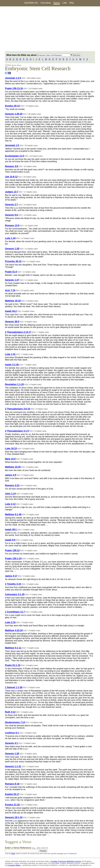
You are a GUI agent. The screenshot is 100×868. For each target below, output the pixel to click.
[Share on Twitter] (6, 73)
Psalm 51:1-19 (13, 665)
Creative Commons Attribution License (66, 861)
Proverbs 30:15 (13, 261)
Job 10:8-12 (11, 177)
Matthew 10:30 (13, 467)
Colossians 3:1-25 (15, 594)
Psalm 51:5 (11, 272)
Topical (57, 3)
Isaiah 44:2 (11, 311)
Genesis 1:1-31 (13, 766)
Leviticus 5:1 (12, 733)
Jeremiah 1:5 (12, 145)
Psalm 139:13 (12, 550)
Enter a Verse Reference (26, 848)
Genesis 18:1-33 (14, 817)
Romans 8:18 (12, 784)
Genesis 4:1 (11, 743)
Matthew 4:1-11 (13, 648)
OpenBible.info (31, 3)
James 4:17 (11, 576)
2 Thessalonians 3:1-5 (17, 431)
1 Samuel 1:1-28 (14, 687)
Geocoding (46, 3)
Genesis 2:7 (11, 205)
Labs (65, 3)
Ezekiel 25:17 (12, 794)
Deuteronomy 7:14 (15, 722)
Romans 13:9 (12, 225)
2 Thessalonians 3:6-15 (18, 409)
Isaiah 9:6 (10, 540)
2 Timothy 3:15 (13, 584)
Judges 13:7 (12, 192)
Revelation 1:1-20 (14, 384)
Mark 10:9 (10, 459)
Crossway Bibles (14, 865)
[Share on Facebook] (10, 73)
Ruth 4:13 (10, 712)
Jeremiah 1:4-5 (13, 78)
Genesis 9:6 (11, 215)
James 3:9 (10, 475)
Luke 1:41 (10, 354)
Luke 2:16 (10, 622)
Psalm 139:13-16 (14, 88)
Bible (13, 854)
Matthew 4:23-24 (14, 630)
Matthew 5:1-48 (13, 514)
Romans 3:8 (11, 166)
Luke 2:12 (10, 504)
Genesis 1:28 (12, 249)
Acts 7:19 (10, 290)
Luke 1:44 (10, 238)
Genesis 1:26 (12, 754)
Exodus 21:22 (12, 805)
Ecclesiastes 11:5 (14, 156)
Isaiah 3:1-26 (12, 365)
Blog (72, 3)
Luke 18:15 (11, 448)
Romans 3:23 (12, 485)
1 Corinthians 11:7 (15, 612)
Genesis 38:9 (12, 322)
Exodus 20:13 (12, 106)
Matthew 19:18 (13, 301)
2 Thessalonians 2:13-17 (18, 332)
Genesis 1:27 (12, 280)
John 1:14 (10, 494)
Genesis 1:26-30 (14, 114)
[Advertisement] (50, 29)
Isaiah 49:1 (11, 530)
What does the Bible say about (38, 55)
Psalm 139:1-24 (13, 559)
